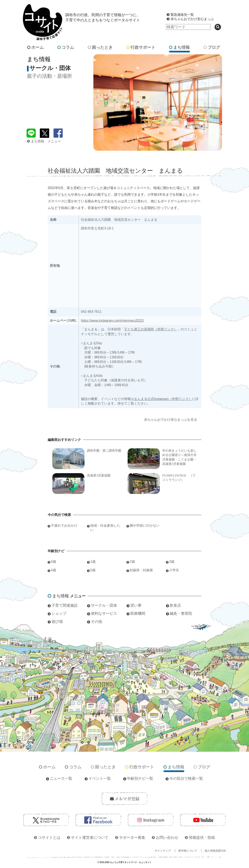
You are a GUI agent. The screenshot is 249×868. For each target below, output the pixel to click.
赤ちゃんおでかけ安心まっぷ (192, 19)
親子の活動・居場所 (49, 76)
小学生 (174, 570)
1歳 (93, 562)
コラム (66, 47)
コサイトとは (49, 838)
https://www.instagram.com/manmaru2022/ (112, 321)
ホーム (35, 47)
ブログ (212, 47)
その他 (96, 622)
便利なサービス (104, 613)
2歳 (132, 562)
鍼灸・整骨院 (181, 613)
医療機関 (138, 613)
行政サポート (141, 47)
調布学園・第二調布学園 (104, 450)
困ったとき (100, 47)
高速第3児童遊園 (99, 475)
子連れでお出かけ (64, 526)
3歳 (172, 562)
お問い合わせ (167, 838)
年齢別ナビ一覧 (140, 778)
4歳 (53, 570)
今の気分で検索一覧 (186, 778)
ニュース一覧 (61, 778)
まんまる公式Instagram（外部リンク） (163, 399)
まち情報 (179, 47)
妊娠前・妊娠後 (141, 570)
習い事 (136, 605)
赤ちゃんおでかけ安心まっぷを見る (171, 420)
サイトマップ (163, 851)
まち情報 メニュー (44, 141)
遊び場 (57, 622)
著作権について (188, 851)
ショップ (59, 613)
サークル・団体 (104, 605)
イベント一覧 (100, 778)
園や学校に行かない (145, 526)
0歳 (53, 562)
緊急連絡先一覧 (182, 15)
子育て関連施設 (65, 605)
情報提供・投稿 (202, 838)
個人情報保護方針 (215, 851)
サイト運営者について (90, 838)
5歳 (93, 570)
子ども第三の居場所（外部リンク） (151, 329)
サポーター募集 (132, 838)
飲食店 (175, 605)
